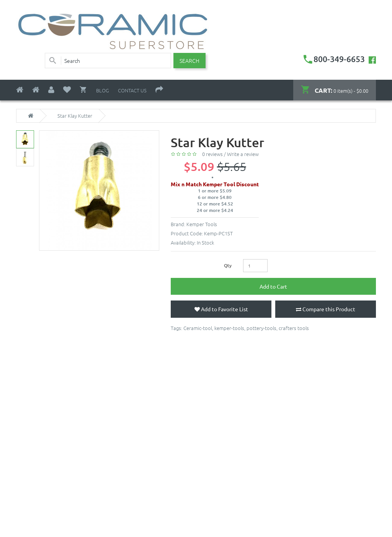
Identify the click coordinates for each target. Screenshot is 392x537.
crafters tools (294, 328)
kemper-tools (229, 328)
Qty (228, 265)
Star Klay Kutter (75, 116)
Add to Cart (273, 286)
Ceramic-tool (198, 328)
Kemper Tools (202, 224)
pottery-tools (261, 328)
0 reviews (212, 154)
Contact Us (132, 90)
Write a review (243, 154)
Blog (103, 90)
